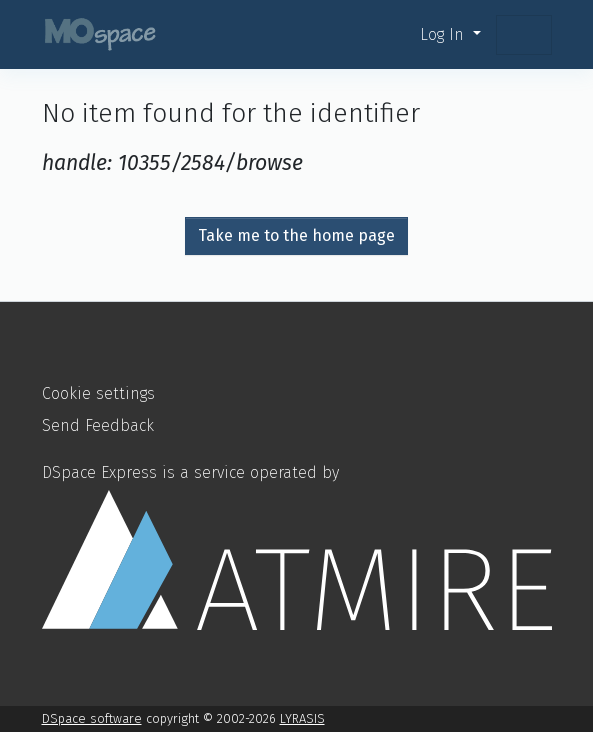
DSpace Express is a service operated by (297, 546)
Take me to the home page (296, 235)
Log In (444, 34)
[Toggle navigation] (524, 35)
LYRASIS (302, 718)
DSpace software (92, 718)
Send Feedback (98, 425)
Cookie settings (98, 393)
